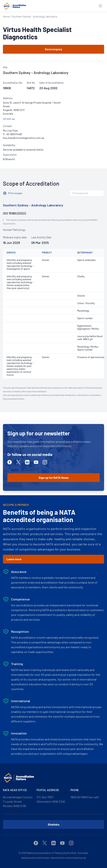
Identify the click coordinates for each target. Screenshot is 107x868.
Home (6, 16)
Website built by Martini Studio (36, 858)
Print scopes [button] (15, 193)
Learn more (14, 559)
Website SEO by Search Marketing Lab (68, 858)
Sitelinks (54, 824)
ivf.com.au (9, 119)
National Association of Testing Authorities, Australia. (58, 853)
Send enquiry (54, 49)
